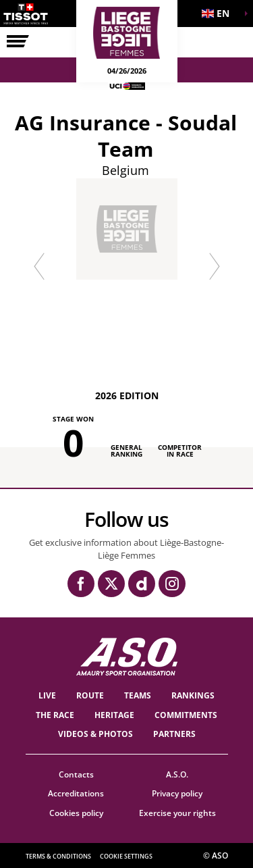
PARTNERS (174, 734)
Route (90, 695)
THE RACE (55, 715)
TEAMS (138, 695)
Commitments (186, 715)
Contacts (76, 774)
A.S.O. (177, 774)
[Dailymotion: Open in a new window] (142, 584)
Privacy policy (177, 793)
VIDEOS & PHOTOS (95, 734)
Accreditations (76, 793)
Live (47, 695)
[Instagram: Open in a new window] (172, 584)
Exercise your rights (177, 813)
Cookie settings (126, 856)
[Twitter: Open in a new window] (111, 584)
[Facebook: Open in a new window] (81, 584)
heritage (114, 715)
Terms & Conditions (58, 856)
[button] (219, 14)
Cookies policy (76, 813)
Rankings (193, 695)
